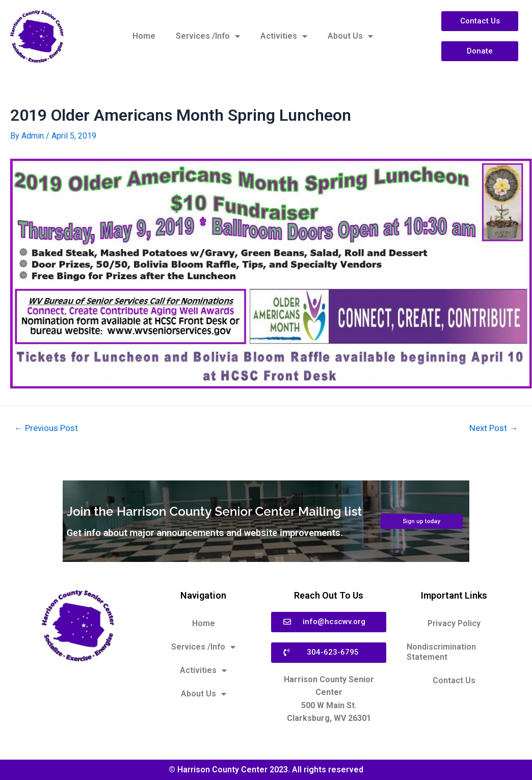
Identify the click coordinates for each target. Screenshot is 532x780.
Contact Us (454, 680)
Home (144, 36)
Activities (284, 36)
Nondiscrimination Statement (441, 652)
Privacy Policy (454, 623)
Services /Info (208, 36)
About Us (350, 36)
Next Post (494, 428)
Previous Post (46, 428)
